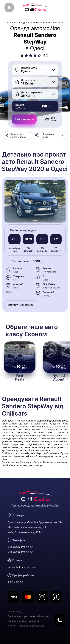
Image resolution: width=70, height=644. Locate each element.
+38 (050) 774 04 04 (20, 547)
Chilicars (12, 22)
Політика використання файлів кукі (28, 616)
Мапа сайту (14, 611)
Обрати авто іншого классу (18, 135)
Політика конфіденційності (23, 621)
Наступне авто (49, 135)
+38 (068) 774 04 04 (20, 552)
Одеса (25, 22)
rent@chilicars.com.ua (21, 567)
